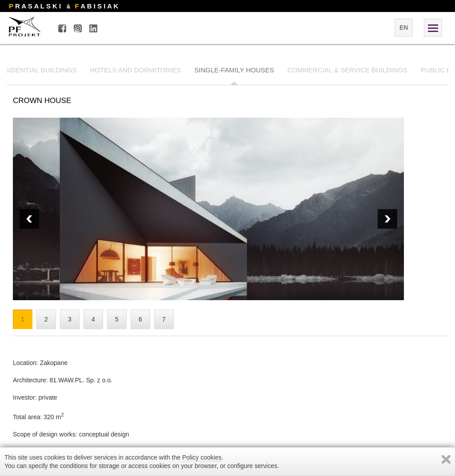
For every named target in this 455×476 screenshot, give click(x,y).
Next (29, 219)
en (404, 28)
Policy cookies (202, 457)
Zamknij (446, 459)
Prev (387, 219)
